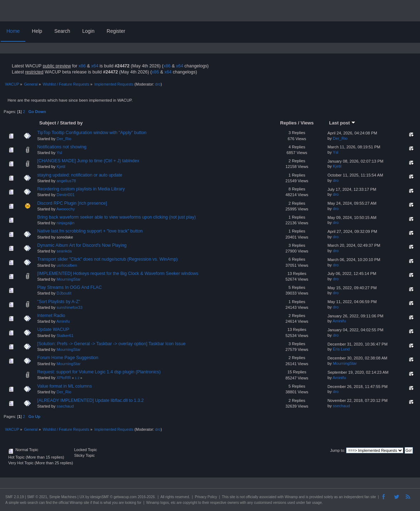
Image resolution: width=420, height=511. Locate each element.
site (232, 497)
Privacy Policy (206, 497)
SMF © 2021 (37, 497)
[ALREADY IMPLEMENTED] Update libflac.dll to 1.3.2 (90, 400)
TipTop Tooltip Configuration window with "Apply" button (92, 133)
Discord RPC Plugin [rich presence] (72, 203)
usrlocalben (67, 265)
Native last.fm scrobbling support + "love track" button (90, 231)
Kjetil (61, 167)
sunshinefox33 (70, 307)
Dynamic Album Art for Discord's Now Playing (82, 245)
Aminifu (63, 321)
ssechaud (65, 406)
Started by (71, 123)
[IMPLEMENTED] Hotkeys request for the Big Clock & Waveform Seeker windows (118, 274)
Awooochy (66, 209)
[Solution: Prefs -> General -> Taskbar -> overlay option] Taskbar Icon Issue (111, 344)
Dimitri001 (66, 195)
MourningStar (69, 279)
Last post (342, 123)
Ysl (59, 153)
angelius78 (66, 181)
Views (307, 123)
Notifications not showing (62, 147)
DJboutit (64, 293)
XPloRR (64, 378)
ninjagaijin (66, 223)
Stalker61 (65, 336)
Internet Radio (51, 316)
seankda (64, 251)
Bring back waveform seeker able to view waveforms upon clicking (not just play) (116, 217)
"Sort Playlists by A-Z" (59, 302)
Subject (48, 123)
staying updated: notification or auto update (80, 175)
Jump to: (338, 450)
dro (158, 84)
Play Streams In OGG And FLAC (69, 287)
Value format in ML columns (64, 386)
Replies (288, 123)
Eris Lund (341, 349)
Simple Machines (63, 497)
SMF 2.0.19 (15, 497)
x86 (82, 66)
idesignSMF (100, 497)
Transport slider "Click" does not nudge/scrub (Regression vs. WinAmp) (107, 259)
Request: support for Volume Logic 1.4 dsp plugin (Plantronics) (99, 372)
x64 (95, 66)
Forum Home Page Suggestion (68, 358)
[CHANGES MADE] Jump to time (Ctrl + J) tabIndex (88, 161)
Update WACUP (53, 329)
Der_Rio (64, 139)
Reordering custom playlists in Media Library (81, 189)
